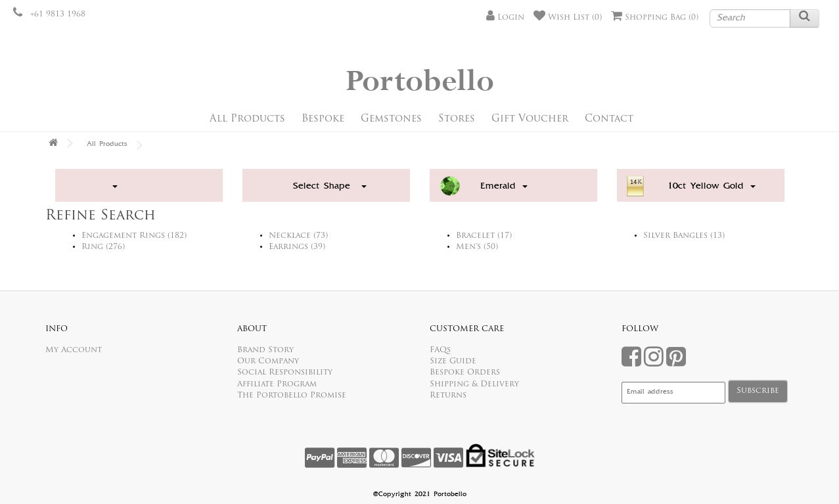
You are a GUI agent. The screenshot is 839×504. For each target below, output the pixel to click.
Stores (457, 119)
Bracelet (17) (484, 236)
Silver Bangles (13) (684, 236)
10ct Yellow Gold (712, 187)
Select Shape (330, 187)
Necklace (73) (298, 236)
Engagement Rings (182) (134, 236)
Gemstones (391, 119)
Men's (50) (477, 247)
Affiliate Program (277, 384)
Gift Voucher (530, 119)
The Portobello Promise (292, 396)
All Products (247, 119)
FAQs (440, 350)
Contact (609, 119)
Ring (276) (103, 247)
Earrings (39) (297, 247)
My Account (74, 350)
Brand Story (265, 350)
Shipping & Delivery (474, 384)
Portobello (420, 82)
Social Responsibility (285, 373)
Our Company (268, 361)
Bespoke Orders (465, 373)
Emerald (504, 187)
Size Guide (453, 361)
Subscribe (758, 391)
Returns (448, 396)
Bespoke (323, 119)
